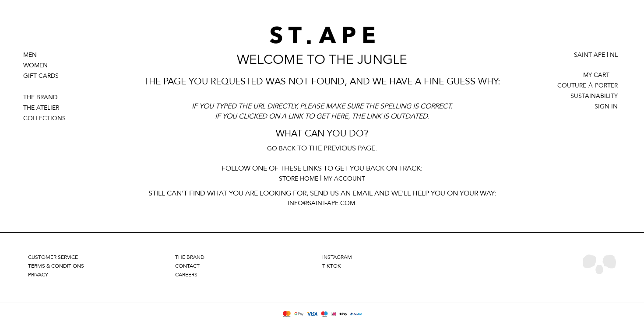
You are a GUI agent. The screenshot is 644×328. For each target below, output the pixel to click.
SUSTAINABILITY (594, 96)
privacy (38, 275)
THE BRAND (40, 97)
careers (186, 275)
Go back (281, 148)
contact (187, 266)
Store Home (299, 179)
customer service (53, 257)
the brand (190, 257)
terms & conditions (56, 266)
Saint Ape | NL (596, 55)
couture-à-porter (588, 85)
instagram (337, 257)
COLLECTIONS (44, 118)
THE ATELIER (41, 108)
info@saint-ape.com (321, 203)
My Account (344, 179)
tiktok (332, 266)
